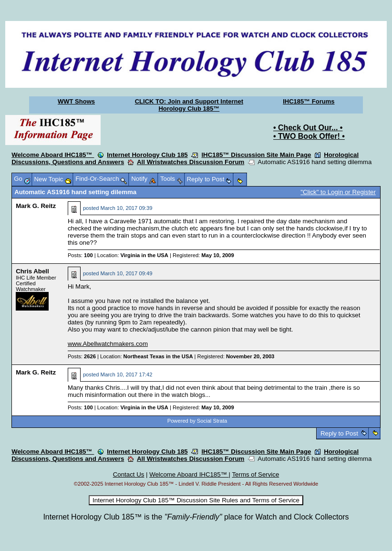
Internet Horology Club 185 (147, 155)
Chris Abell (32, 271)
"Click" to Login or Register (338, 192)
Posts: (80, 255)
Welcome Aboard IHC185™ (53, 155)
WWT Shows (76, 101)
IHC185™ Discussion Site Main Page (256, 155)
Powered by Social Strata (197, 421)
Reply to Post (339, 433)
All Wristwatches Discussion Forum (191, 162)
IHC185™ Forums (309, 101)
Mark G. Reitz (36, 206)
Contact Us (129, 474)
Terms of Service (255, 474)
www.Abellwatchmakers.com (108, 344)
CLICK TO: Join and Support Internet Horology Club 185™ (189, 105)
